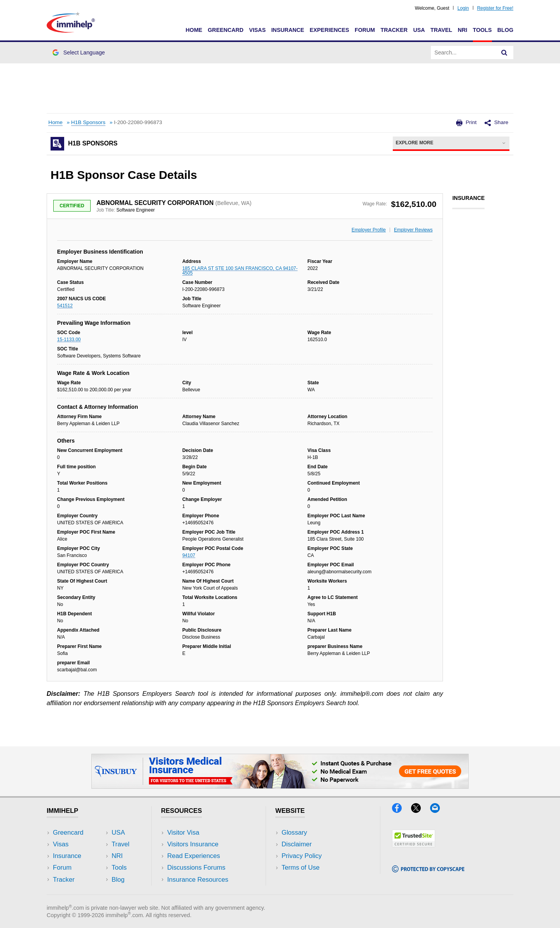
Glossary (294, 833)
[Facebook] (402, 810)
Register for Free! (495, 8)
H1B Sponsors (88, 122)
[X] (421, 810)
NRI (463, 30)
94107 (189, 555)
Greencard (226, 30)
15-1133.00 (69, 340)
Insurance (288, 30)
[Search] (504, 53)
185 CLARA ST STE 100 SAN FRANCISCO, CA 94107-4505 (240, 271)
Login (463, 8)
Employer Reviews (413, 230)
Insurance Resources (198, 880)
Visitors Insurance (193, 844)
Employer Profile (369, 230)
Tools (482, 30)
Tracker (394, 30)
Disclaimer (297, 844)
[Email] (439, 810)
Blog (505, 30)
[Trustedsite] (414, 845)
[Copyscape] (428, 870)
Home (194, 30)
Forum (365, 30)
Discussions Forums (196, 868)
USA (419, 30)
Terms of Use (301, 868)
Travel (441, 30)
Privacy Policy (302, 856)
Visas (257, 30)
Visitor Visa (183, 833)
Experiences (329, 30)
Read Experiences (194, 856)
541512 (65, 306)
